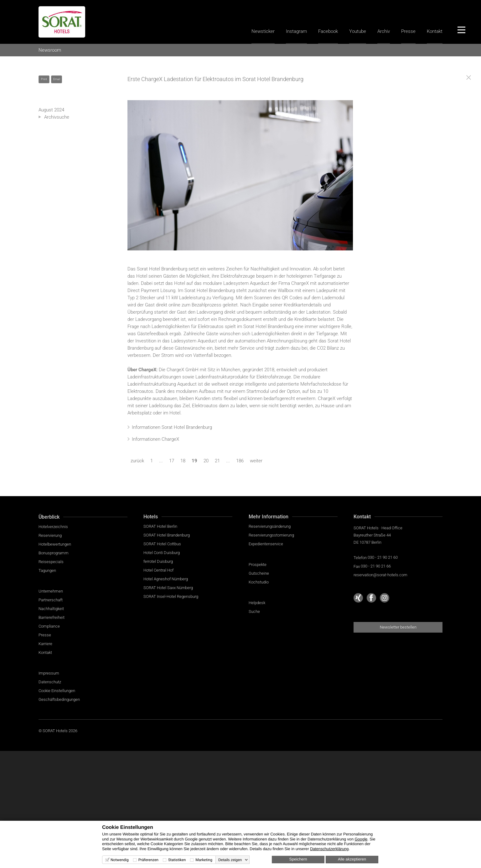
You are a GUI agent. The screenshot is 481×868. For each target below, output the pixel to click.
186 (240, 461)
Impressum (49, 673)
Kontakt (435, 31)
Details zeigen (230, 860)
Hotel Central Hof (158, 570)
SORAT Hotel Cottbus (162, 544)
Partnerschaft (51, 600)
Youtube (358, 31)
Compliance (49, 626)
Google (361, 839)
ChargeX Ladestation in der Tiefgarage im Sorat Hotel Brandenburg (240, 175)
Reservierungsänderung (270, 526)
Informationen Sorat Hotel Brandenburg (172, 427)
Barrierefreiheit (52, 617)
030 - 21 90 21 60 (383, 557)
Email (57, 79)
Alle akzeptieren (352, 859)
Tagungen (47, 570)
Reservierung (50, 535)
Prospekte (258, 565)
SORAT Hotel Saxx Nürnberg (168, 588)
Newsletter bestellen (398, 627)
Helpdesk (257, 603)
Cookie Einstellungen (57, 691)
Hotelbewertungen (55, 544)
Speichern (298, 859)
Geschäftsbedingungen (59, 699)
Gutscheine (259, 573)
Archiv (384, 31)
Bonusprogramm (54, 553)
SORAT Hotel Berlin (160, 526)
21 (217, 461)
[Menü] (461, 30)
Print (44, 79)
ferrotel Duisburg (158, 561)
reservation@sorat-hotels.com (380, 575)
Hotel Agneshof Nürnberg (166, 579)
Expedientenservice (266, 544)
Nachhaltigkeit (51, 609)
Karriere (45, 644)
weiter (256, 461)
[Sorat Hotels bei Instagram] (385, 598)
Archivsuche (57, 117)
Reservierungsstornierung (271, 535)
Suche (254, 611)
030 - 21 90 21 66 (376, 566)
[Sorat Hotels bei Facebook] (371, 598)
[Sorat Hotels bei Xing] (358, 598)
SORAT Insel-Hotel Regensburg (171, 596)
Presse (408, 31)
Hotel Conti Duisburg (162, 553)
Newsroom (50, 50)
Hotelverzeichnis (53, 527)
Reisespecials (51, 562)
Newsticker (263, 31)
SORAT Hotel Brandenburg (167, 535)
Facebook (328, 31)
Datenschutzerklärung (329, 849)
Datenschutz (50, 682)
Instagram (296, 31)
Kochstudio (259, 582)
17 (172, 461)
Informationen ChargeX (155, 439)
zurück (137, 461)
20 (206, 461)
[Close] (469, 77)
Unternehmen (51, 591)
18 (183, 461)
